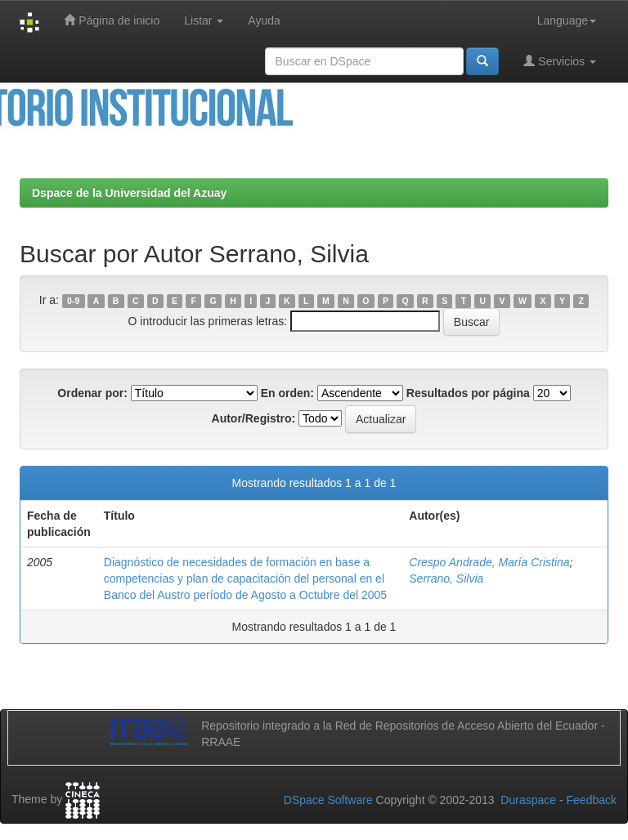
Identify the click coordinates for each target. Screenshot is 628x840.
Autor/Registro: (254, 418)
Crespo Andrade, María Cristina (489, 562)
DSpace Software (328, 800)
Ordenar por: (92, 393)
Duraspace (528, 800)
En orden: (287, 393)
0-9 (73, 301)
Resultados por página (468, 393)
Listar (204, 20)
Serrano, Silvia (446, 579)
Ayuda (264, 20)
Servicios (560, 61)
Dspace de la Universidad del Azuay (129, 193)
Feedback (592, 800)
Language (567, 20)
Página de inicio (112, 20)
